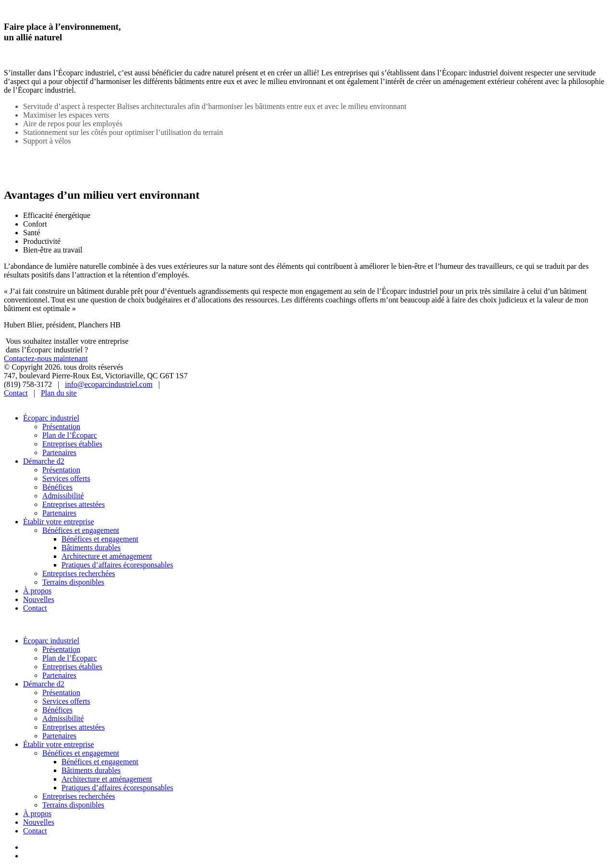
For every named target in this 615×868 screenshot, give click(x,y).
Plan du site (59, 393)
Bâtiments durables (91, 548)
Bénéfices (57, 487)
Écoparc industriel (51, 418)
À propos (37, 591)
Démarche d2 (44, 461)
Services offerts (66, 478)
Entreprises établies (72, 444)
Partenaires (59, 452)
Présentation (61, 427)
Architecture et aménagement (107, 556)
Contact (16, 393)
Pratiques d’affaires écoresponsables (117, 565)
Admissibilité (63, 496)
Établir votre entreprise (59, 522)
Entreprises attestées (74, 504)
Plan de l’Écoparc (70, 435)
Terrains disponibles (73, 582)
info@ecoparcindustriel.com (109, 384)
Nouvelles (39, 599)
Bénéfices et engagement (81, 530)
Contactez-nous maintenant (46, 358)
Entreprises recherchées (79, 573)
